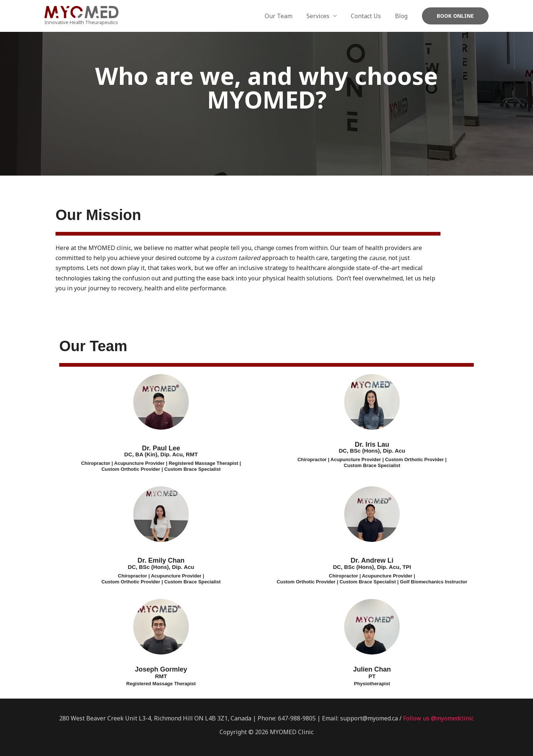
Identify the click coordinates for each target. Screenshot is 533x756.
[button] (455, 16)
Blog (402, 16)
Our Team (286, 16)
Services (324, 16)
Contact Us (369, 16)
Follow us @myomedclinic (438, 718)
